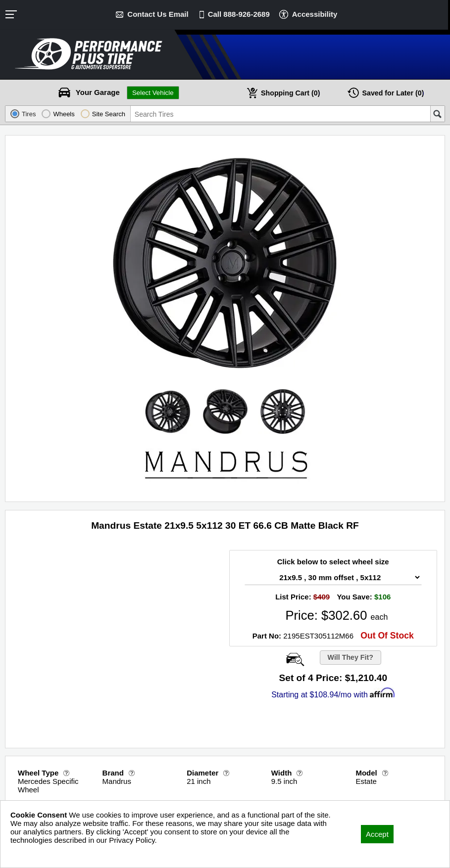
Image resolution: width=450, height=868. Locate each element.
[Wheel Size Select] (333, 577)
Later (393, 93)
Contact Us (158, 14)
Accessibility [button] (315, 14)
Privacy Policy (33, 853)
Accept (377, 834)
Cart (291, 93)
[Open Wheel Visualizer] (294, 659)
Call (239, 14)
